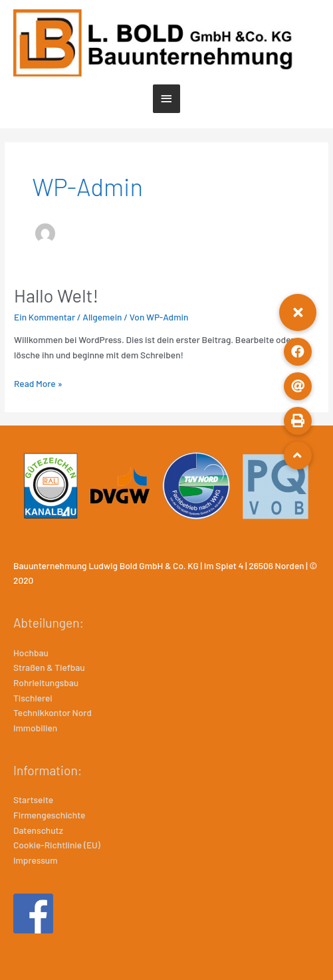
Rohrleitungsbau (46, 682)
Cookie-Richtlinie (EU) (57, 845)
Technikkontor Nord (53, 712)
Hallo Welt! (56, 295)
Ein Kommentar (45, 317)
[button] (298, 312)
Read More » (38, 384)
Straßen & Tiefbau (49, 667)
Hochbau (31, 653)
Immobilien (35, 728)
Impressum (35, 860)
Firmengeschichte (49, 815)
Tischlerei (33, 698)
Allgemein (102, 317)
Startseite (33, 799)
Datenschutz (38, 830)
